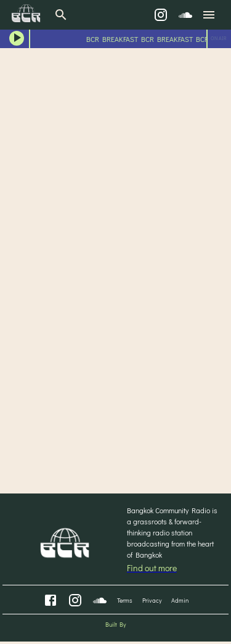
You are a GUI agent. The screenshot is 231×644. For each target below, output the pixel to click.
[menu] (209, 15)
